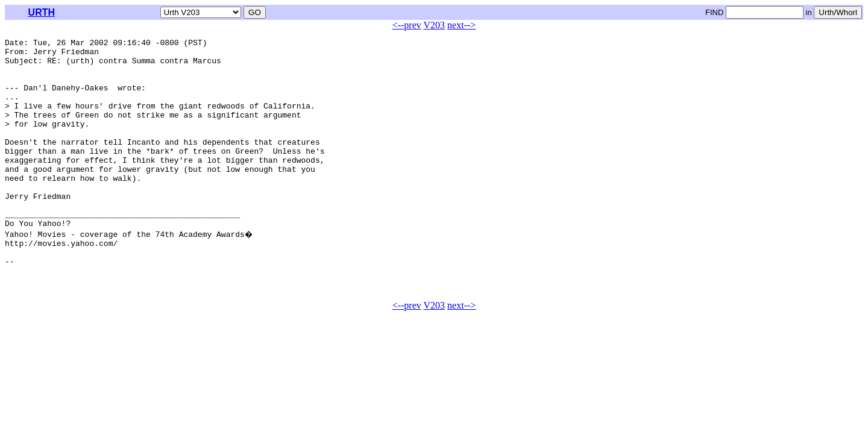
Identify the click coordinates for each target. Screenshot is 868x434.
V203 (435, 25)
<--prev (407, 25)
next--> (461, 25)
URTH (42, 12)
